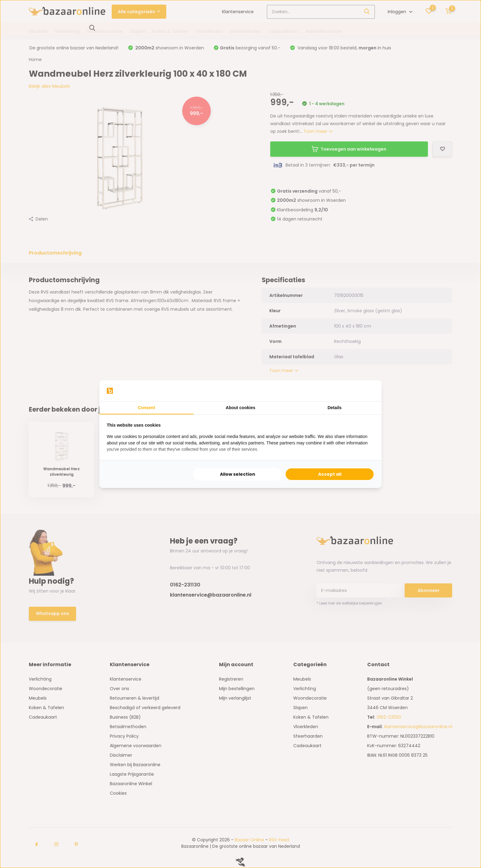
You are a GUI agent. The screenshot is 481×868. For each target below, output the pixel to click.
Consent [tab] (146, 408)
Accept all (330, 474)
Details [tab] (335, 408)
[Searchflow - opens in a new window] (367, 391)
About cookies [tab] (240, 408)
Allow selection (238, 474)
